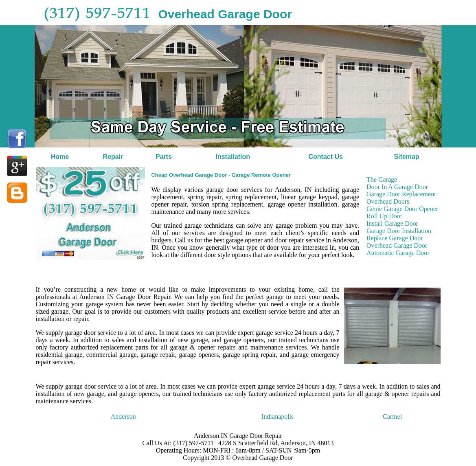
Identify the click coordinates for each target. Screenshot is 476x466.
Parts (164, 157)
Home (60, 157)
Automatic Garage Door (398, 253)
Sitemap (406, 157)
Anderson (123, 417)
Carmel (392, 417)
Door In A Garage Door (397, 187)
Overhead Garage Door (397, 245)
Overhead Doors (388, 201)
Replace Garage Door (395, 238)
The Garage (382, 179)
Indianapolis (277, 417)
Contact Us (325, 157)
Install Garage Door (392, 223)
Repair (113, 157)
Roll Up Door (384, 216)
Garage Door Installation (399, 231)
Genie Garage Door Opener (402, 209)
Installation (233, 157)
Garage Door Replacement (401, 194)
